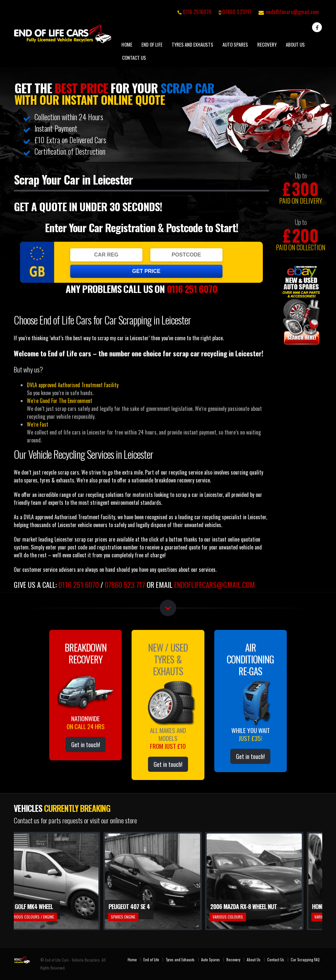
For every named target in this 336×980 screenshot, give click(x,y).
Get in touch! (86, 745)
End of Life (152, 44)
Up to (301, 175)
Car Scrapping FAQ (305, 960)
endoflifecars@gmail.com (293, 12)
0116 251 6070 (192, 289)
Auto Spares (235, 44)
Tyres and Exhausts (192, 44)
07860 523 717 (125, 584)
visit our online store (113, 820)
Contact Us (134, 57)
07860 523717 (237, 12)
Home (127, 44)
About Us (295, 44)
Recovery (267, 44)
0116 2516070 (197, 12)
